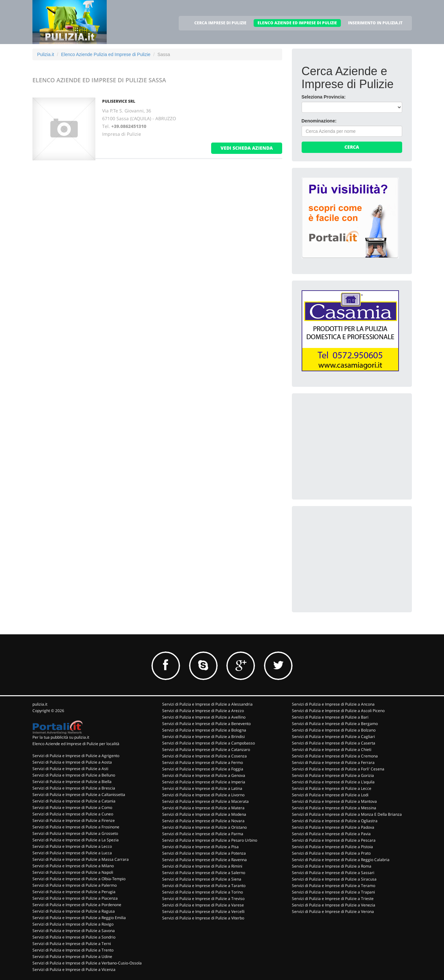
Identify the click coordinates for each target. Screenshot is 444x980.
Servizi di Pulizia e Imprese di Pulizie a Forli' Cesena (338, 769)
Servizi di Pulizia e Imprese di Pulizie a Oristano (204, 827)
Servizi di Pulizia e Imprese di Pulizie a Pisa (200, 847)
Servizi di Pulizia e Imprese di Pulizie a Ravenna (204, 860)
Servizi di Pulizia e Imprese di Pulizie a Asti (70, 769)
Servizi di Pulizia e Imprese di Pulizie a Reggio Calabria (341, 860)
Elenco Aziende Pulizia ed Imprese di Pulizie (106, 54)
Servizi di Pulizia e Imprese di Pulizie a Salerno (204, 873)
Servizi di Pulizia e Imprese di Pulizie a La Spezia (76, 840)
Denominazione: (319, 121)
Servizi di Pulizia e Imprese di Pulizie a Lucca (72, 853)
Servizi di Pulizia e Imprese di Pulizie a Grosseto (75, 833)
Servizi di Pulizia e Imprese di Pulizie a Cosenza (204, 756)
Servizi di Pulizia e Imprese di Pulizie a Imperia (204, 782)
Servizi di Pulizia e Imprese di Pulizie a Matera (203, 808)
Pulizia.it (46, 54)
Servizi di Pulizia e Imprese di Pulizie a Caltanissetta (79, 795)
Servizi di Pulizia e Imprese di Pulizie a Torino (203, 892)
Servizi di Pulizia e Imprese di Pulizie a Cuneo (73, 814)
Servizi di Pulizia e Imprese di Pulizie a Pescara (334, 840)
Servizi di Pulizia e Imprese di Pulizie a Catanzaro (206, 749)
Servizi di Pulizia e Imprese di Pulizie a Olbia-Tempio (79, 879)
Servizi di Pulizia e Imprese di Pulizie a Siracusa (334, 879)
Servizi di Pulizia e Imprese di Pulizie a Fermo (203, 762)
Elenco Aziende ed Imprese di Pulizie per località (76, 744)
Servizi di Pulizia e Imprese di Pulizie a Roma (332, 866)
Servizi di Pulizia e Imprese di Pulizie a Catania (74, 801)
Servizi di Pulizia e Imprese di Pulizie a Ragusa (74, 911)
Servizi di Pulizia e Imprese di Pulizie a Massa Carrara (81, 859)
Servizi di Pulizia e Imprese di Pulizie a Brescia (74, 788)
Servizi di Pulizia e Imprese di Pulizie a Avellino (204, 717)
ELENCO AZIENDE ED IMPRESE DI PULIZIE (297, 23)
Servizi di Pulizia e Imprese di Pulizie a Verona (333, 911)
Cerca (352, 147)
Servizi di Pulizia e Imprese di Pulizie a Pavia (331, 834)
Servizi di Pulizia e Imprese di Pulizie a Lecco (72, 846)
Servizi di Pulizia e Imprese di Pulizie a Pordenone (77, 905)
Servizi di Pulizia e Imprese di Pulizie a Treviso (203, 899)
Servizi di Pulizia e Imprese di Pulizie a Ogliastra (335, 821)
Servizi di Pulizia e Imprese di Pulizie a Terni (72, 944)
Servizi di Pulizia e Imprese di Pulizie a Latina (202, 788)
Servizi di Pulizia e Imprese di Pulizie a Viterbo (203, 918)
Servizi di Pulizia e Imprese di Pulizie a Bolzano (334, 730)
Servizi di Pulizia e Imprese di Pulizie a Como (72, 807)
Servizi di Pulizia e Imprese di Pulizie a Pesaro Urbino (210, 840)
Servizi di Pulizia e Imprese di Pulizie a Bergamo (335, 724)
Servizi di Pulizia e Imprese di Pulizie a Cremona (335, 756)
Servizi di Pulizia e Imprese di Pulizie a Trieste (333, 899)
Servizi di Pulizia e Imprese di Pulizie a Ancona (333, 704)
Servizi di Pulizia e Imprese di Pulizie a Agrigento (76, 756)
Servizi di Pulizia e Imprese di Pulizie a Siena (202, 879)
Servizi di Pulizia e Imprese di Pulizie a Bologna (204, 730)
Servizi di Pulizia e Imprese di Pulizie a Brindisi (204, 737)
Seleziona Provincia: (324, 97)
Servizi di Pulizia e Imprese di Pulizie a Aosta (72, 762)
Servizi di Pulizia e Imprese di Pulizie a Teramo (334, 886)
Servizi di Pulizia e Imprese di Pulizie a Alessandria (207, 704)
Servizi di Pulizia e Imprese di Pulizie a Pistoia (332, 847)
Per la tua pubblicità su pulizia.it (61, 737)
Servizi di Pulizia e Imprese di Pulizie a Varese (203, 905)
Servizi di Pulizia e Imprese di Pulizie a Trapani (333, 892)
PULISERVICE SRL (119, 101)
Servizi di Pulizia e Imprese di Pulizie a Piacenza (75, 898)
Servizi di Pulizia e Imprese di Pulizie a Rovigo (73, 924)
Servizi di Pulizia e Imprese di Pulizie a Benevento (206, 724)
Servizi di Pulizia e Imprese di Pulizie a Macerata (205, 801)
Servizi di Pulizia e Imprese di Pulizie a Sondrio (74, 937)
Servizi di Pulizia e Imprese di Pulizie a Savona (74, 931)
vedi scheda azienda (247, 148)
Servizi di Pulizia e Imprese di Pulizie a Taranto (204, 886)
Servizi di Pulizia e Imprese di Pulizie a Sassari (333, 873)
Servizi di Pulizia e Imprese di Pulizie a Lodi (330, 795)
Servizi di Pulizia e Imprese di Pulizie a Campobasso (209, 743)
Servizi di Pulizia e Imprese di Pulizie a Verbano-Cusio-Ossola (87, 963)
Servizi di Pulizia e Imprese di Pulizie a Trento (73, 950)
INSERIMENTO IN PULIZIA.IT (375, 23)
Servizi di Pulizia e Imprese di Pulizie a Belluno (74, 775)
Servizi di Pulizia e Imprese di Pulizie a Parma (203, 834)
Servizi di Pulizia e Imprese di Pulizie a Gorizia (333, 775)
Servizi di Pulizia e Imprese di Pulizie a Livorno (203, 795)
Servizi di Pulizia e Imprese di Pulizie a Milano (73, 866)
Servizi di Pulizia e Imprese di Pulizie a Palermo (75, 885)
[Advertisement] (350, 444)
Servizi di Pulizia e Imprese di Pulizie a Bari (330, 717)
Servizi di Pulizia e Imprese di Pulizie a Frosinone (76, 827)
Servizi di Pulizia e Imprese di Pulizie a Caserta (334, 743)
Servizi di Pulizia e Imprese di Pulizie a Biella (72, 782)
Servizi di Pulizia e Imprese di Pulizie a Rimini (202, 866)
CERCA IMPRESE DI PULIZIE (220, 23)
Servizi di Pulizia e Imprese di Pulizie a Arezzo (203, 711)
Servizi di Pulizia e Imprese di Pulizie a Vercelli (203, 911)
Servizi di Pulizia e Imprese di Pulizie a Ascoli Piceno (338, 711)
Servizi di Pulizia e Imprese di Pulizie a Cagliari (333, 737)
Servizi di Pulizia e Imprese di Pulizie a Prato (331, 853)
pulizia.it (40, 704)
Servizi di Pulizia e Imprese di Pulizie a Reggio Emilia (79, 918)
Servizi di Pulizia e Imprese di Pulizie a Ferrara (333, 762)
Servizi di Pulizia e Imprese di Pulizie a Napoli (73, 872)
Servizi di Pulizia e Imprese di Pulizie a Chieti (332, 749)
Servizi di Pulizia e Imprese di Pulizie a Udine (72, 957)
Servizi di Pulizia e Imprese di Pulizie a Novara (203, 821)
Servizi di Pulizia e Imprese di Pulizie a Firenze (74, 820)
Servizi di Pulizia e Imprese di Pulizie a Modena (204, 814)
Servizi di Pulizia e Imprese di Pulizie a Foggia (203, 769)
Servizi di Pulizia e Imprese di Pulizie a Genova (204, 775)
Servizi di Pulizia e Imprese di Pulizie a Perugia (74, 892)
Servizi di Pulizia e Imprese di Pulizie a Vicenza (74, 969)
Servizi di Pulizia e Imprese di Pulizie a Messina (334, 808)
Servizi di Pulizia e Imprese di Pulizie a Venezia (334, 905)
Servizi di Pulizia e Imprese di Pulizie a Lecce (332, 788)
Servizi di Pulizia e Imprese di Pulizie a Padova (333, 827)
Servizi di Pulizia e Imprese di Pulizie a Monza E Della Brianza (347, 814)
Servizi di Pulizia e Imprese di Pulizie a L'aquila (333, 782)
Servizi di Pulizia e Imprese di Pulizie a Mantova (334, 801)
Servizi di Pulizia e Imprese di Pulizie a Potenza (204, 853)
